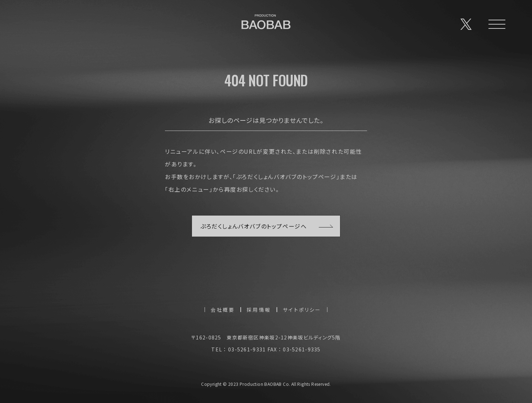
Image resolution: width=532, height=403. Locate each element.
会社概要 (223, 310)
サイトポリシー (302, 310)
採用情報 (259, 310)
